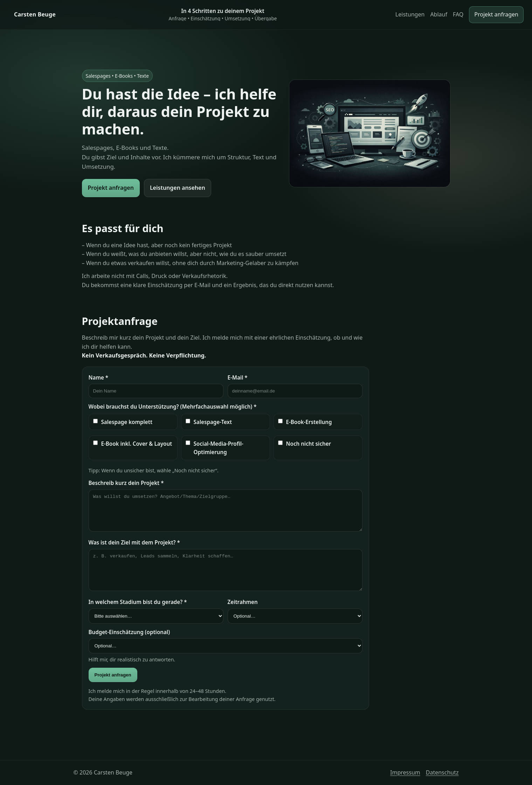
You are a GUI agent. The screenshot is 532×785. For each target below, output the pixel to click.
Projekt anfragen (496, 14)
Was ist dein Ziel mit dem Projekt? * (134, 542)
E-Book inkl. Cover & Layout (133, 444)
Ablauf (439, 14)
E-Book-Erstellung (305, 422)
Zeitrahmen (243, 602)
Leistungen (410, 14)
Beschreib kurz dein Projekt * (126, 483)
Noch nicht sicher (305, 444)
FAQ (458, 14)
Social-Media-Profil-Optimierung (215, 448)
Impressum (405, 772)
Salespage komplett (123, 422)
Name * (99, 377)
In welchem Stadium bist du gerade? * (138, 602)
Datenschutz (442, 772)
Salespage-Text (209, 422)
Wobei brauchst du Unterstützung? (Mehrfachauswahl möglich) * (173, 407)
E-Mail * (238, 377)
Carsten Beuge (35, 14)
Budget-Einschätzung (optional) (129, 632)
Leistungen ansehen (178, 188)
